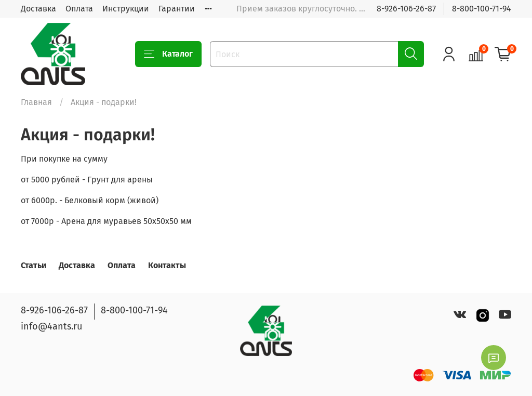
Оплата (79, 9)
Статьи (34, 265)
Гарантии (177, 9)
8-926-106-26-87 (406, 9)
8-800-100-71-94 (482, 9)
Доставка (38, 9)
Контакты (167, 265)
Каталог (168, 54)
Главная (36, 102)
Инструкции (126, 9)
